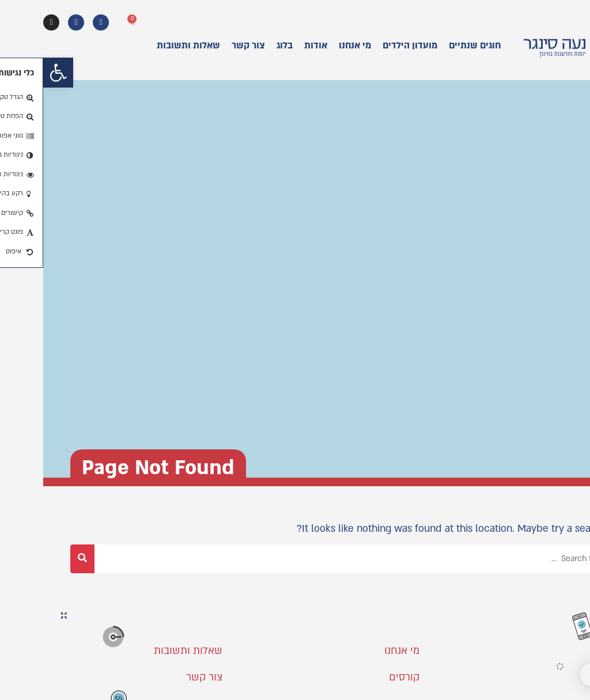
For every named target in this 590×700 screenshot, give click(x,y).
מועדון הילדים (367, 46)
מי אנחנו (312, 46)
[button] (15, 73)
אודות (273, 46)
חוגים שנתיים (432, 46)
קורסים (361, 677)
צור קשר (205, 46)
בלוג (241, 46)
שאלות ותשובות (145, 46)
